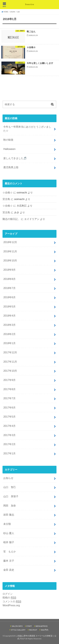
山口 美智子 (11, 496)
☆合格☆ (8, 192)
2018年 (13, 12)
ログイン (8, 594)
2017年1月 (9, 453)
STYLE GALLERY (18, 630)
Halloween (9, 149)
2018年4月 (9, 316)
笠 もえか (10, 551)
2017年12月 (10, 352)
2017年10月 (10, 371)
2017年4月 (9, 426)
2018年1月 (9, 343)
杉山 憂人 (9, 533)
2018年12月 (10, 242)
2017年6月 (9, 408)
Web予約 (45, 630)
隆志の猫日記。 (11, 219)
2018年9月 (9, 270)
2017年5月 (9, 417)
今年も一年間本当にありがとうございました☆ (27, 129)
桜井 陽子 (9, 542)
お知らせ (8, 478)
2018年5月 (9, 306)
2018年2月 (9, 334)
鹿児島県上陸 (11, 167)
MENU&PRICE (42, 626)
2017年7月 (9, 398)
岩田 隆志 (9, 515)
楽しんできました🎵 (15, 158)
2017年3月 (9, 435)
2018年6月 (9, 297)
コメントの (12, 601)
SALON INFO (17, 626)
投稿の (9, 598)
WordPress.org (11, 605)
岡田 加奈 (10, 506)
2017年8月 (9, 389)
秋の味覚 (8, 140)
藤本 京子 (9, 561)
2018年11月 (10, 251)
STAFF (29, 626)
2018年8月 (9, 279)
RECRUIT (33, 630)
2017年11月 (10, 362)
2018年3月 (9, 325)
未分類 (7, 524)
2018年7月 (9, 288)
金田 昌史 (9, 570)
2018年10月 (10, 260)
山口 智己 (10, 487)
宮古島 (6, 199)
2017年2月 (9, 444)
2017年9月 (9, 380)
